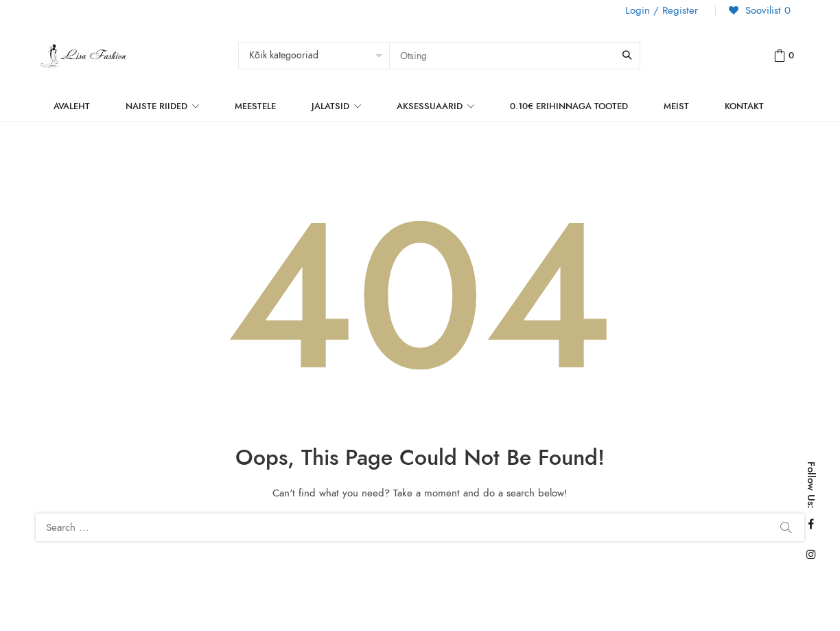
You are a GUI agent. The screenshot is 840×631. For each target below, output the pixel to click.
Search (786, 527)
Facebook (811, 524)
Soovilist (766, 10)
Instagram (811, 554)
